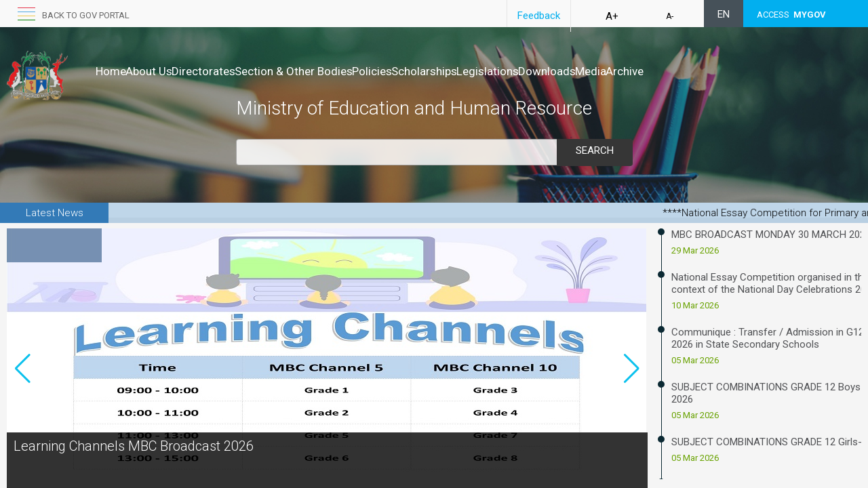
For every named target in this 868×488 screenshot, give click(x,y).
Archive (753, 71)
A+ (612, 16)
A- (670, 16)
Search (595, 150)
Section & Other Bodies (336, 71)
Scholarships (495, 71)
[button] (632, 392)
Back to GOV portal (86, 15)
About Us (163, 71)
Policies (429, 71)
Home (111, 71)
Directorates (232, 71)
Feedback (539, 16)
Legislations (573, 71)
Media (705, 71)
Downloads (647, 71)
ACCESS (791, 15)
